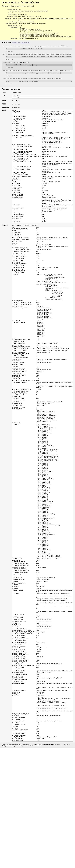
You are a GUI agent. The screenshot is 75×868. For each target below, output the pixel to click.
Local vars (10, 53)
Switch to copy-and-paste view (21, 44)
